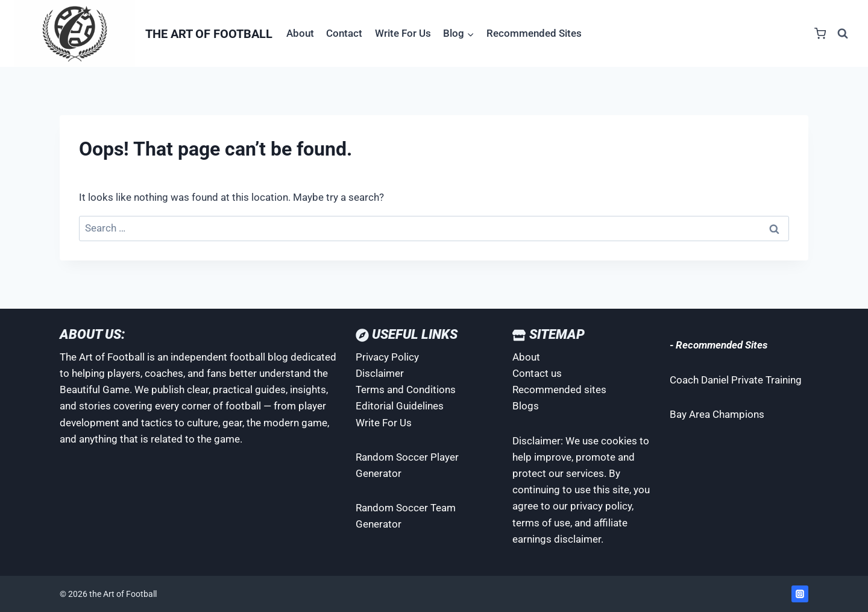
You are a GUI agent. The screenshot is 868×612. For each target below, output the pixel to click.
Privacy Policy (387, 357)
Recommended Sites (534, 33)
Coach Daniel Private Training (736, 380)
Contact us (537, 373)
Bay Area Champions (717, 414)
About (300, 33)
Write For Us (403, 33)
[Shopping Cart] (820, 33)
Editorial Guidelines (400, 406)
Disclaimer (380, 373)
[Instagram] (800, 594)
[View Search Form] (843, 34)
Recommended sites (559, 390)
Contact (344, 33)
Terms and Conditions (406, 390)
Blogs (526, 406)
